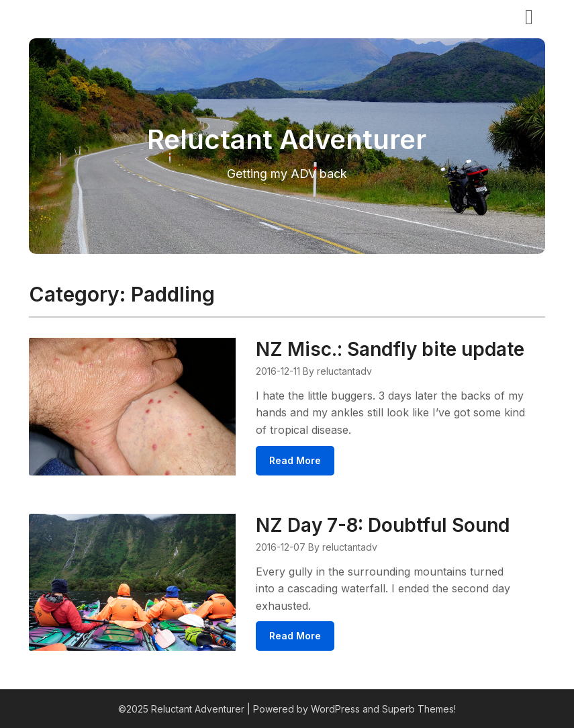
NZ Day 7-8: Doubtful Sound (383, 525)
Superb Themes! (419, 709)
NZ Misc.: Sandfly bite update (390, 349)
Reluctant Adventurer (105, 15)
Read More (295, 460)
